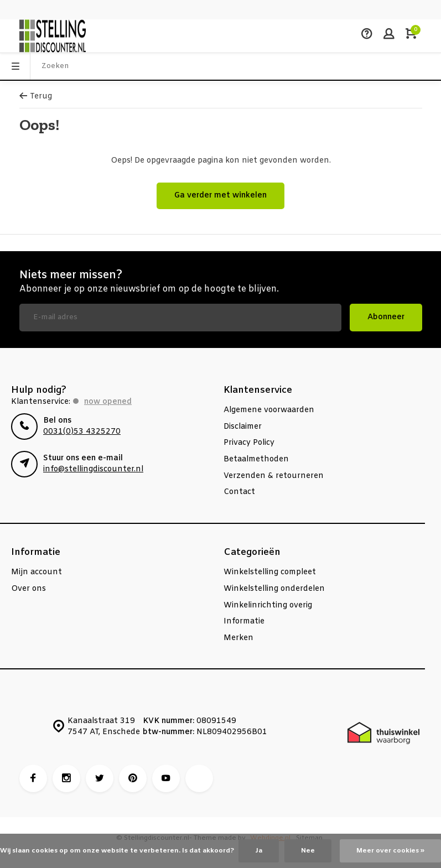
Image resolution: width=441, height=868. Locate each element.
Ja (259, 851)
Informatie (244, 622)
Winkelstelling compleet (270, 572)
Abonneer (386, 317)
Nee (308, 851)
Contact (239, 492)
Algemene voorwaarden (269, 410)
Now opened (108, 402)
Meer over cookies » (390, 851)
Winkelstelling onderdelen (274, 589)
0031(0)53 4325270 (82, 432)
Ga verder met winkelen (220, 196)
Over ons (28, 589)
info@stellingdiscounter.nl (93, 469)
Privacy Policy (249, 443)
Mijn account (37, 572)
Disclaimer (243, 427)
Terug (36, 97)
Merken (238, 638)
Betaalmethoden (256, 459)
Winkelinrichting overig (268, 605)
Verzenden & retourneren (274, 476)
